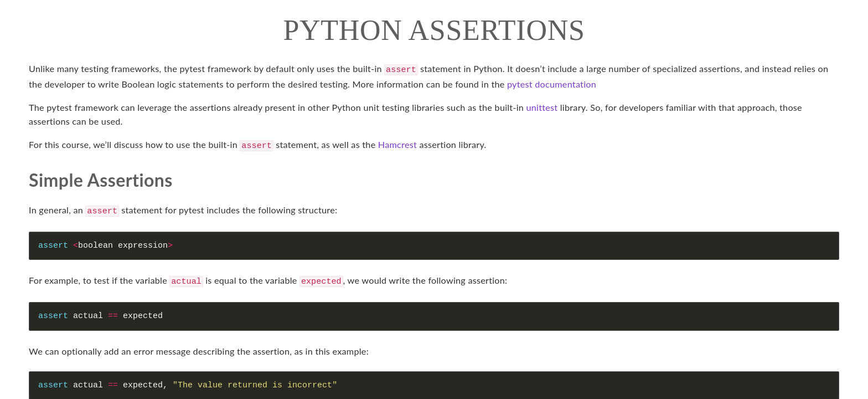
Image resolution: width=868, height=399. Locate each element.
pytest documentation (552, 83)
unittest (542, 106)
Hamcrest (397, 143)
